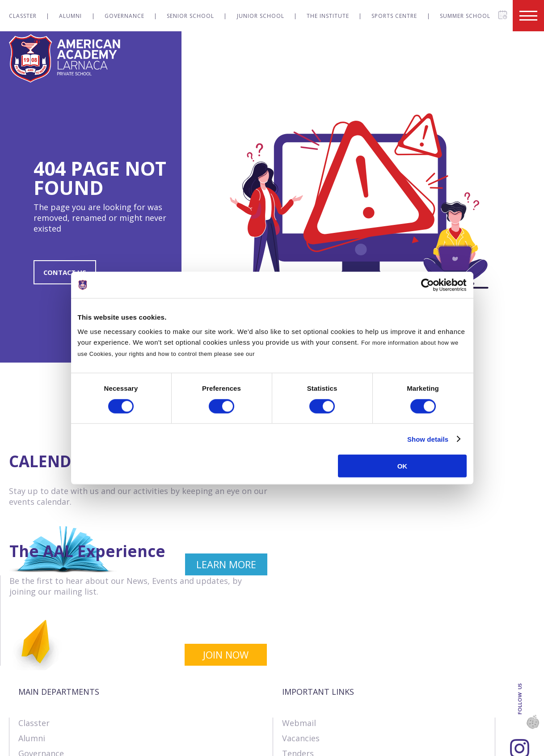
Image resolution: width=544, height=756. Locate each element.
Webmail (299, 633)
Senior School (190, 16)
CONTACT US (66, 272)
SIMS (291, 709)
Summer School (465, 16)
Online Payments (315, 678)
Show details (428, 439)
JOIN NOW (494, 565)
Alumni (70, 16)
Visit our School (312, 724)
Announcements (313, 693)
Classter (23, 16)
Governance (124, 16)
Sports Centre (394, 16)
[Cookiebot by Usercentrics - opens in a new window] (428, 285)
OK (403, 466)
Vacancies (301, 648)
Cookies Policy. (279, 354)
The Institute (328, 16)
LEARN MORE (222, 565)
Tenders (298, 663)
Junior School (261, 16)
